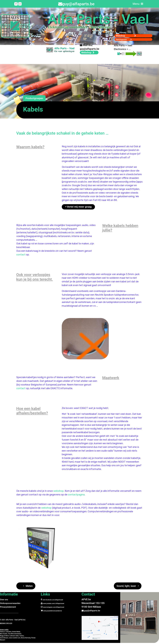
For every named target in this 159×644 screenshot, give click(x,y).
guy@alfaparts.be (76, 4)
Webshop (129, 33)
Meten (28, 588)
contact (21, 256)
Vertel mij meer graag (79, 209)
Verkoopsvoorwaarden (12, 605)
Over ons (5, 601)
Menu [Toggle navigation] (138, 4)
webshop (58, 493)
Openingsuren (125, 38)
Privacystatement (10, 609)
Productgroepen (34, 100)
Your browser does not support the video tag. (22, 53)
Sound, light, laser (128, 588)
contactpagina (76, 496)
